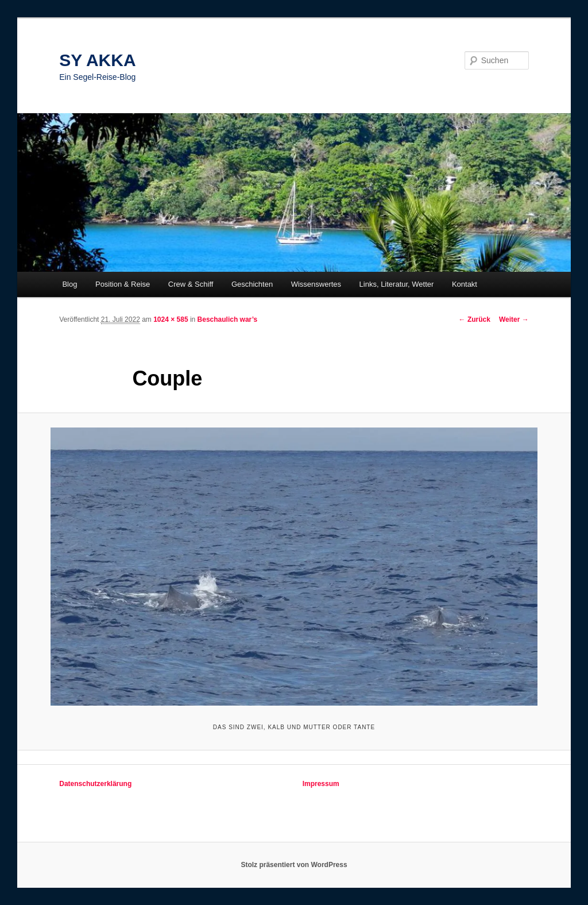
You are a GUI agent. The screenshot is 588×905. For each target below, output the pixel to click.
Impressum (321, 784)
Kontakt (465, 284)
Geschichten (252, 284)
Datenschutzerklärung (95, 784)
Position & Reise (123, 284)
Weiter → (514, 319)
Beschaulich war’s (228, 319)
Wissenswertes (316, 284)
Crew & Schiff (191, 284)
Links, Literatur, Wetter (397, 284)
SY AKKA (97, 60)
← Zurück (475, 319)
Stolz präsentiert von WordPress (294, 865)
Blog (69, 284)
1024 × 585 (171, 319)
